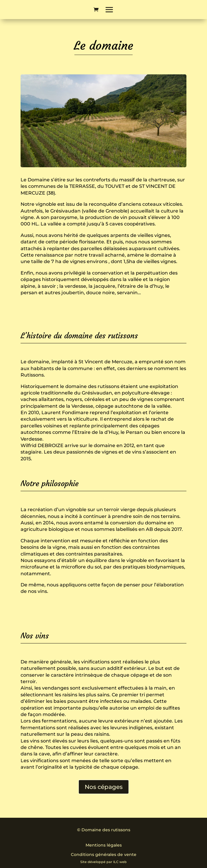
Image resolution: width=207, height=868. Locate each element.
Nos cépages (104, 787)
